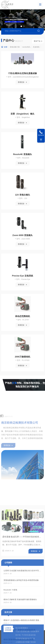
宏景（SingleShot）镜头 (23, 114)
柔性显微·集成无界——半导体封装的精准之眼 (23, 632)
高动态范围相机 (23, 316)
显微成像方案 (15, 47)
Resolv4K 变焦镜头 (22, 154)
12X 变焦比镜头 (22, 195)
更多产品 (37, 41)
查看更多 (21, 82)
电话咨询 (41, 135)
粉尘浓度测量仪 (22, 641)
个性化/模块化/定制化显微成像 (22, 73)
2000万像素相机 (22, 357)
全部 (6, 47)
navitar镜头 (26, 47)
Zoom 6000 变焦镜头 (22, 235)
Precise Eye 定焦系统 (22, 276)
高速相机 (36, 47)
